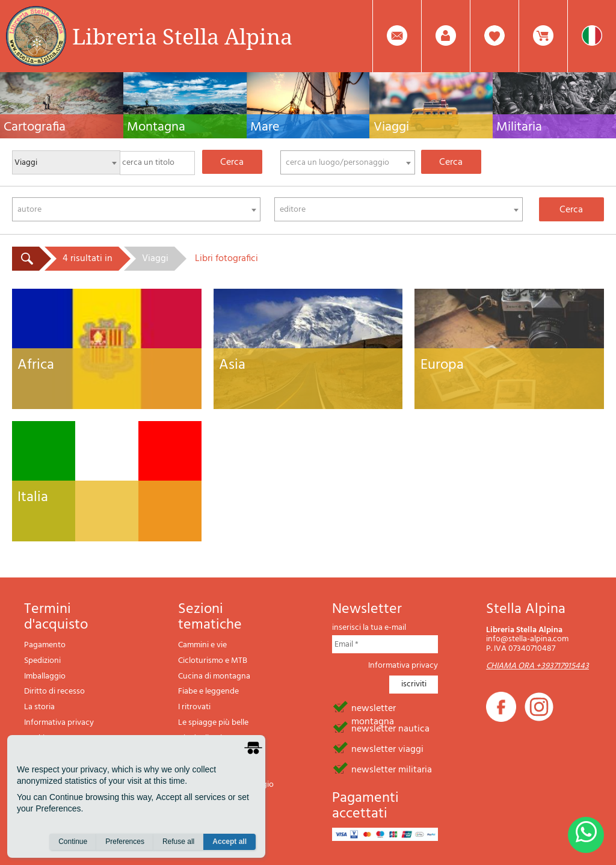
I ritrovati (194, 707)
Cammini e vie (202, 645)
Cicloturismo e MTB (213, 661)
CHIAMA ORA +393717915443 (537, 666)
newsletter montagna (374, 707)
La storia (39, 707)
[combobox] (348, 162)
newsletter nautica (390, 728)
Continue (73, 842)
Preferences (125, 842)
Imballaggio (45, 676)
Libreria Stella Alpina (182, 36)
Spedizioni (42, 661)
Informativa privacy (59, 723)
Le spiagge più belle (213, 723)
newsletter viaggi (387, 748)
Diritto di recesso (54, 691)
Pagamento (45, 645)
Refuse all (178, 842)
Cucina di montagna (214, 676)
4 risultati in (88, 259)
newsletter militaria (392, 769)
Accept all (229, 842)
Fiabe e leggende (208, 691)
